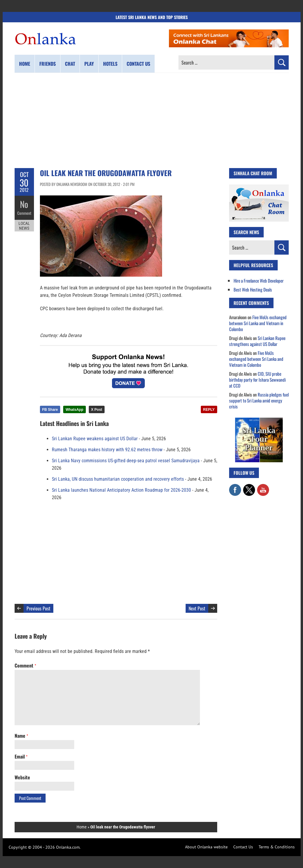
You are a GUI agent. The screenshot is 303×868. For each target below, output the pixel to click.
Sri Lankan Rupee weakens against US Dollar (95, 439)
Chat (70, 64)
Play (89, 64)
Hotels (110, 64)
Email (21, 756)
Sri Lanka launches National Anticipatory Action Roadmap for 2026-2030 (121, 490)
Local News (24, 225)
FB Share (50, 410)
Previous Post (38, 608)
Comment (24, 213)
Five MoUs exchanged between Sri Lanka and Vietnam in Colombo (258, 323)
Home (25, 64)
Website (22, 777)
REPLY (209, 410)
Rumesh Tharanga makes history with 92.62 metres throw (107, 450)
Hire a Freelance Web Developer (259, 281)
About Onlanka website (206, 847)
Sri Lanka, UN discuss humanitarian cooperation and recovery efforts (118, 479)
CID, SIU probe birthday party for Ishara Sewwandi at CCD (257, 380)
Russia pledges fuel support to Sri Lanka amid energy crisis (259, 400)
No (24, 204)
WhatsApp (74, 410)
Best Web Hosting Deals (253, 289)
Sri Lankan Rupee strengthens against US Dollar (257, 341)
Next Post (197, 608)
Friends (48, 64)
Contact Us (243, 847)
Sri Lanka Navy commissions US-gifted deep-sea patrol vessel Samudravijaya (126, 461)
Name (21, 736)
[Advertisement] (152, 120)
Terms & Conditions (277, 847)
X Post (97, 410)
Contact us (138, 64)
